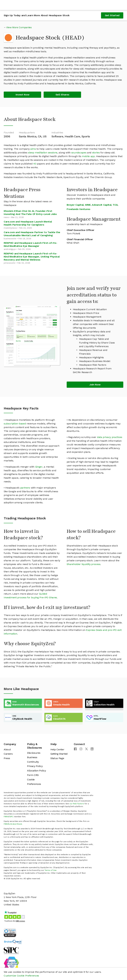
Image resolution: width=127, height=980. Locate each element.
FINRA (6, 817)
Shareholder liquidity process (84, 564)
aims (33, 149)
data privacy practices (110, 437)
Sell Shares (62, 95)
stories (96, 153)
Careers (8, 754)
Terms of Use (51, 870)
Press (7, 758)
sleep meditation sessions (43, 153)
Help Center (57, 749)
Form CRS (33, 775)
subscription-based (15, 424)
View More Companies (19, 27)
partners (25, 488)
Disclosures (34, 753)
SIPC (11, 817)
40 (35, 164)
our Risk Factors (77, 804)
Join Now (95, 385)
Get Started (112, 15)
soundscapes (79, 153)
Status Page (57, 758)
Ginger (39, 467)
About (7, 749)
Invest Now (23, 95)
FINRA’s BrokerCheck (13, 824)
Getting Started (59, 754)
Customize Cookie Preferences (21, 976)
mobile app (88, 156)
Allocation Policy (37, 771)
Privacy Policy (35, 766)
